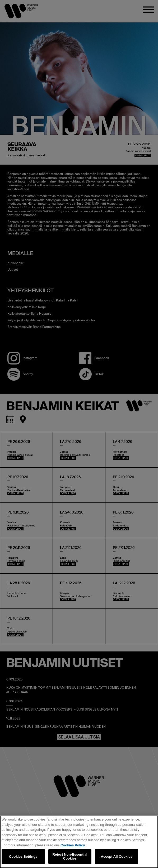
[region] (79, 842)
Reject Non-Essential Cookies (70, 857)
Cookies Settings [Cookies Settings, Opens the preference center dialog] (23, 857)
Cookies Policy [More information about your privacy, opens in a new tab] (73, 845)
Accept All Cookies (117, 857)
